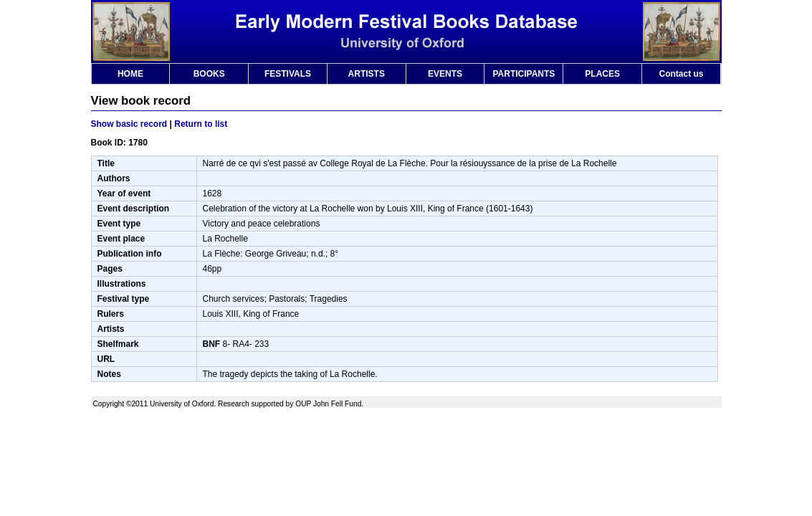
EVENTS (445, 74)
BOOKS (209, 74)
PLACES (602, 74)
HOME (130, 74)
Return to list (201, 124)
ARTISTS (367, 74)
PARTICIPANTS (524, 74)
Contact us (681, 74)
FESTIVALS (288, 74)
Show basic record (129, 124)
